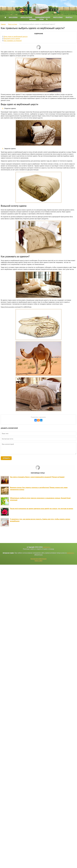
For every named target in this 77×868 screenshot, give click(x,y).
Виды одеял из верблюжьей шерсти (16, 36)
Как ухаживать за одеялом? (13, 41)
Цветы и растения (26, 17)
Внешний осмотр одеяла (12, 38)
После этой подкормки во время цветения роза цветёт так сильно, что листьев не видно (42, 508)
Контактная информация (38, 559)
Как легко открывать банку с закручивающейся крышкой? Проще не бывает (37, 477)
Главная (3, 24)
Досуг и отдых (58, 17)
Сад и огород (13, 17)
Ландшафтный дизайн (43, 17)
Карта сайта (38, 561)
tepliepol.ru (47, 547)
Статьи (41, 19)
